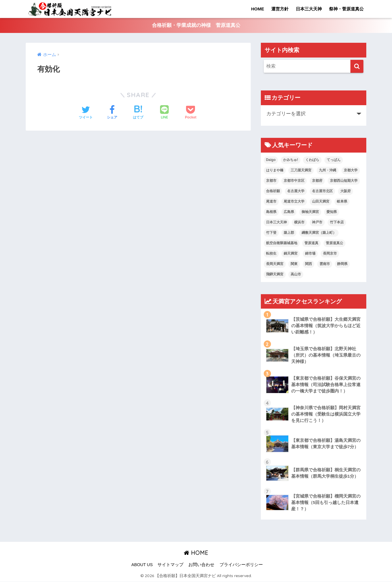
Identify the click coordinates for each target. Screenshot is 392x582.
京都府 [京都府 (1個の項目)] (317, 181)
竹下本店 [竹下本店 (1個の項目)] (337, 223)
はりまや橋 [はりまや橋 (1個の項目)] (275, 170)
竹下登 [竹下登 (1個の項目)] (271, 233)
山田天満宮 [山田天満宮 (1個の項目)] (321, 202)
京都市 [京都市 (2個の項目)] (271, 181)
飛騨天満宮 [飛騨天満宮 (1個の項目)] (275, 275)
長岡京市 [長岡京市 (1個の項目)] (330, 254)
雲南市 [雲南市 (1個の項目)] (325, 264)
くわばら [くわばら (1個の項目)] (312, 160)
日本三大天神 (309, 9)
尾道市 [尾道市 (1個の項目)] (271, 202)
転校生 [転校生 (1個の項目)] (271, 254)
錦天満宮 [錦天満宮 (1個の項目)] (291, 254)
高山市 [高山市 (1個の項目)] (296, 275)
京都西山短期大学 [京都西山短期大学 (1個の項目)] (344, 181)
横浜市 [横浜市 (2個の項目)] (299, 223)
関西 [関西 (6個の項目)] (309, 264)
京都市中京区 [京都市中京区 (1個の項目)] (294, 181)
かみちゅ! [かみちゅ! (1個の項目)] (291, 160)
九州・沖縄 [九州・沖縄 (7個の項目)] (328, 170)
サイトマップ (170, 565)
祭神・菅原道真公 (346, 9)
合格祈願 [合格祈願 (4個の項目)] (273, 191)
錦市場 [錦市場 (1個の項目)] (310, 254)
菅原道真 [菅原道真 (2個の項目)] (311, 243)
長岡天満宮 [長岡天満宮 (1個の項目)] (275, 264)
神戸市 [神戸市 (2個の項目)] (317, 223)
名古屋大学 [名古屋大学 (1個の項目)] (296, 191)
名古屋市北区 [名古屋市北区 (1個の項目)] (322, 191)
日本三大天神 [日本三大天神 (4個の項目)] (276, 223)
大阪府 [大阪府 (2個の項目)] (345, 191)
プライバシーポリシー (241, 565)
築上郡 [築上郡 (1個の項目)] (289, 233)
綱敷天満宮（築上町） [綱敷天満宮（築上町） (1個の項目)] (319, 233)
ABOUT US (142, 565)
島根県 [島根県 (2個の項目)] (271, 212)
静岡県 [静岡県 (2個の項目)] (342, 264)
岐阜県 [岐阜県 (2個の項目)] (342, 202)
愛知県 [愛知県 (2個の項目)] (332, 212)
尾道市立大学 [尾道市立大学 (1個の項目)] (294, 202)
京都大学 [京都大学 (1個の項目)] (351, 170)
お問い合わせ (201, 565)
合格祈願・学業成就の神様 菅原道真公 (196, 26)
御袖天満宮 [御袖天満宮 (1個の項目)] (310, 212)
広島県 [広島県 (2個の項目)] (289, 212)
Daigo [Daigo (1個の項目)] (271, 160)
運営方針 (280, 9)
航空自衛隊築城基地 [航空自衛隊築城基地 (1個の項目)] (282, 243)
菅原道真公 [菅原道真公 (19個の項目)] (335, 243)
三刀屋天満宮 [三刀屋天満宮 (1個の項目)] (301, 170)
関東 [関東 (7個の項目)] (294, 264)
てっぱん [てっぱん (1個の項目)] (334, 160)
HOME (258, 9)
